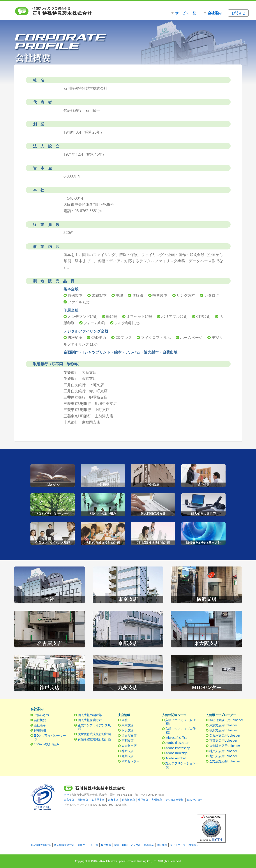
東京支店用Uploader (223, 725)
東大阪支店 (129, 746)
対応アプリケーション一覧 (182, 765)
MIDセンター (131, 761)
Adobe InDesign (176, 753)
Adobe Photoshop (178, 748)
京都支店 (128, 740)
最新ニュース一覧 (88, 845)
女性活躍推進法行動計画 (94, 739)
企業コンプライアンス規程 (94, 727)
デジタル (135, 845)
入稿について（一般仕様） (180, 722)
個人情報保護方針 (90, 720)
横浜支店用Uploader (223, 730)
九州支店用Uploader (223, 756)
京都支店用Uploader (223, 740)
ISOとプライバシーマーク (50, 737)
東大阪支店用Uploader (225, 746)
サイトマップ (178, 845)
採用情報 (40, 730)
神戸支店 (128, 751)
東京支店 (128, 725)
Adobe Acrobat (176, 758)
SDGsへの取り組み (47, 744)
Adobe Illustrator (177, 743)
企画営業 (149, 845)
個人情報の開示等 (90, 715)
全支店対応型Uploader (225, 761)
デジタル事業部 (175, 800)
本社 (124, 720)
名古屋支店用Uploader (225, 735)
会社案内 (162, 845)
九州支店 (128, 756)
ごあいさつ (41, 715)
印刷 (125, 845)
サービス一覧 (185, 13)
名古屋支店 (129, 735)
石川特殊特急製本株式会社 (63, 11)
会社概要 (40, 720)
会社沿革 (40, 725)
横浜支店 (128, 730)
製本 (117, 845)
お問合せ (193, 845)
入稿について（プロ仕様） (180, 730)
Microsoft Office (176, 738)
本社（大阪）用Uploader (226, 720)
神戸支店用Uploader (223, 751)
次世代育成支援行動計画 (94, 734)
